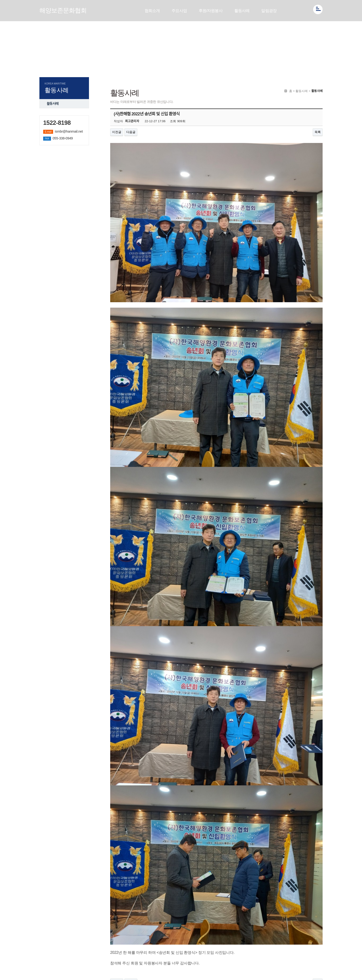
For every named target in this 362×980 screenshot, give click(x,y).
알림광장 (269, 11)
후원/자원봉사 (211, 11)
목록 (318, 132)
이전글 (117, 132)
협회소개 (152, 11)
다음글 (131, 132)
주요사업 (179, 11)
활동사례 (242, 11)
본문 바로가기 (0, 0)
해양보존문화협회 (63, 10)
